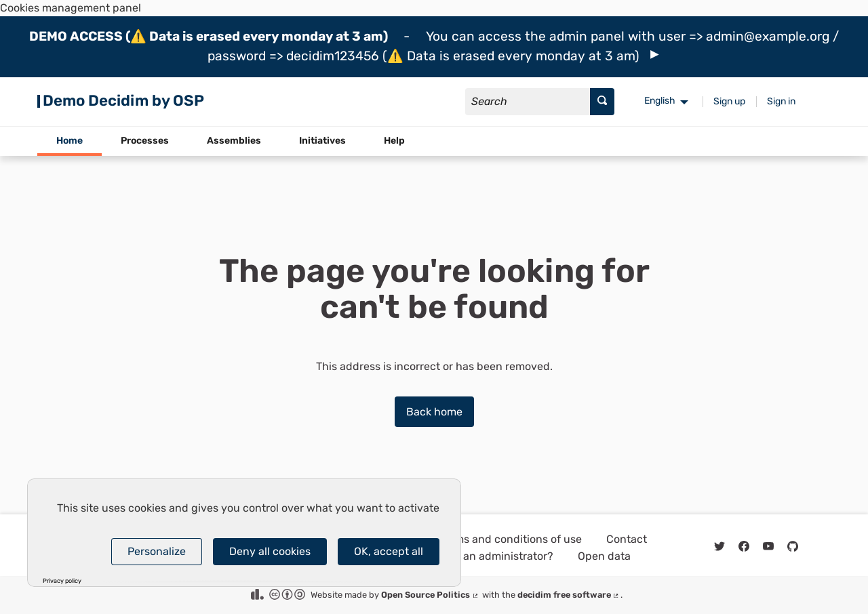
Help (394, 141)
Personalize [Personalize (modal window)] (157, 551)
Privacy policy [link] (62, 581)
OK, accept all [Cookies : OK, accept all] (389, 551)
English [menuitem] (660, 101)
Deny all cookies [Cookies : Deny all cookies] (270, 551)
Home (70, 141)
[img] (655, 55)
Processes (145, 141)
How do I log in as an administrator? (463, 556)
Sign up (729, 101)
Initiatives (322, 141)
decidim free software (569, 595)
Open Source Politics (430, 595)
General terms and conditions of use (490, 539)
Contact (627, 539)
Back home (434, 412)
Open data (604, 556)
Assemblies (234, 141)
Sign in (781, 101)
